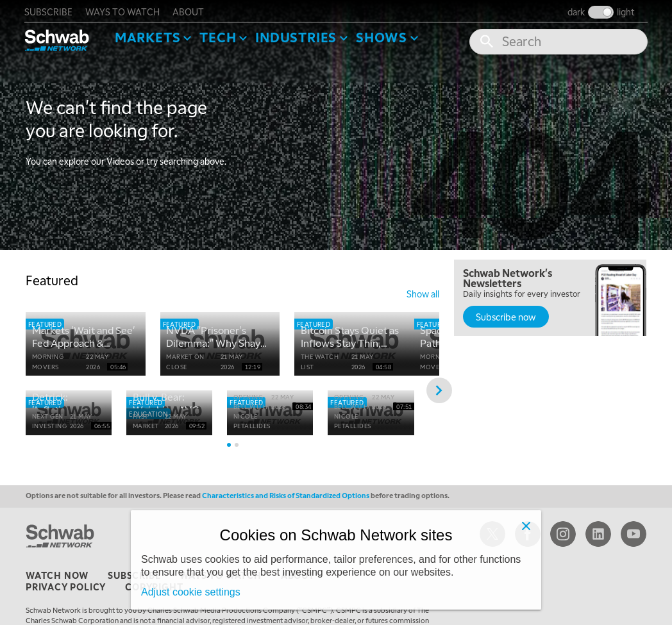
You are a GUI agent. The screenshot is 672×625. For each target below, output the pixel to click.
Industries (297, 36)
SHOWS (383, 36)
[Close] (526, 526)
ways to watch (124, 10)
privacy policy (66, 594)
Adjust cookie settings (191, 592)
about (189, 10)
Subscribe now (506, 315)
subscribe (50, 10)
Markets (149, 36)
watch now (57, 583)
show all (423, 292)
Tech (219, 36)
